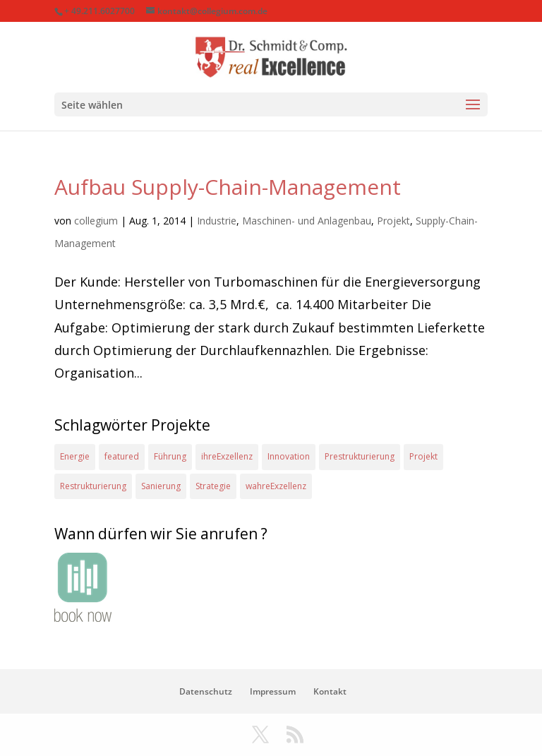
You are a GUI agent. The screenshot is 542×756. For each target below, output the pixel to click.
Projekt (393, 221)
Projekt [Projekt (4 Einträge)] (423, 456)
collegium (96, 221)
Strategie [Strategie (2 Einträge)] (213, 486)
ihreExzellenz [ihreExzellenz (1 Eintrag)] (227, 456)
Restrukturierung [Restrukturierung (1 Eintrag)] (93, 486)
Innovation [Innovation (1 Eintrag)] (289, 456)
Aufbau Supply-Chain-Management (228, 187)
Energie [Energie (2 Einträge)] (75, 456)
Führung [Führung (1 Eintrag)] (170, 456)
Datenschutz (206, 691)
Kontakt (330, 691)
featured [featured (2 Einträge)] (122, 456)
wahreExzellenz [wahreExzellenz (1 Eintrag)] (276, 486)
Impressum (273, 691)
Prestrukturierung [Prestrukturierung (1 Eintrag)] (360, 456)
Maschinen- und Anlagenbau (307, 221)
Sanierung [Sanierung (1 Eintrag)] (161, 486)
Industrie (217, 221)
